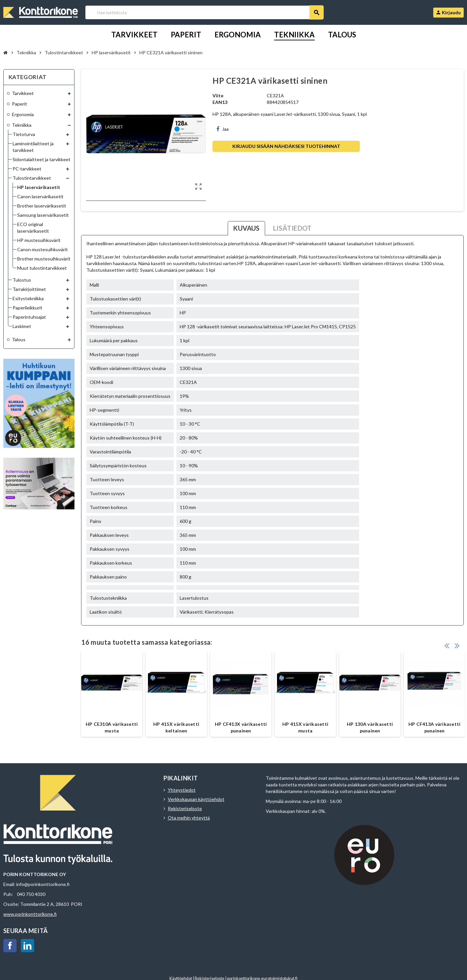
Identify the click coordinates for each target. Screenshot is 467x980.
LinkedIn (27, 946)
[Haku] (204, 12)
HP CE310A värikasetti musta (112, 727)
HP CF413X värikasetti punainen (241, 727)
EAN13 (220, 102)
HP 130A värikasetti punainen (370, 727)
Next (457, 645)
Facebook (10, 946)
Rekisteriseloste (185, 808)
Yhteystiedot (182, 790)
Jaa (223, 129)
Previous (447, 645)
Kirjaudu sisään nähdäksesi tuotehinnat (286, 146)
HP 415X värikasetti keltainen (176, 727)
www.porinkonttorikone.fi (30, 914)
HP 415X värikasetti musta (305, 727)
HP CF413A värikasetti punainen (435, 727)
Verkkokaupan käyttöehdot (196, 799)
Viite (218, 95)
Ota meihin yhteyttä (189, 818)
